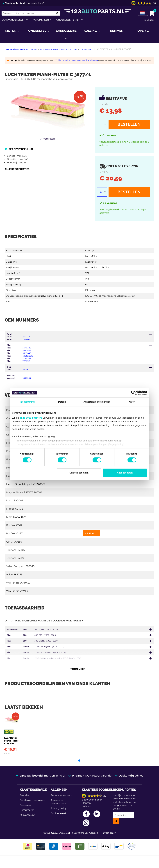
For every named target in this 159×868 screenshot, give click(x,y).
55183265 (27, 350)
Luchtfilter (91, 262)
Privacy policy (59, 812)
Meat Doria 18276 (17, 517)
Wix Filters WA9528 (18, 591)
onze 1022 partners (31, 418)
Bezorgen (25, 809)
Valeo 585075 (14, 575)
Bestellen (129, 124)
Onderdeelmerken (68, 20)
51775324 (27, 348)
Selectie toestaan (79, 473)
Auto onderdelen (14, 20)
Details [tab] (62, 402)
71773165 (26, 361)
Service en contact (61, 799)
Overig (143, 31)
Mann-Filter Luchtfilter (98, 267)
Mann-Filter (92, 256)
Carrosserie (66, 31)
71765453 (27, 358)
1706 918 (26, 339)
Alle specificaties (18, 169)
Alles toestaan (125, 473)
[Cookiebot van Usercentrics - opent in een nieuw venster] (133, 393)
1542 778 (26, 337)
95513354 (27, 378)
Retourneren (27, 814)
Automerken (41, 20)
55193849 (27, 353)
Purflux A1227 (14, 533)
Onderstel (38, 31)
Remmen (117, 31)
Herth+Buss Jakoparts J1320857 (26, 484)
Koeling (91, 31)
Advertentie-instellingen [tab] (97, 402)
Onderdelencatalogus (17, 49)
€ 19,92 (89, 533)
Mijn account (27, 819)
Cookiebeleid (58, 817)
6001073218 (28, 356)
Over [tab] (132, 402)
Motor (11, 31)
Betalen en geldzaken (32, 804)
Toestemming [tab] (27, 402)
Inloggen (149, 20)
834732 (26, 370)
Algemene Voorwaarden (86, 837)
